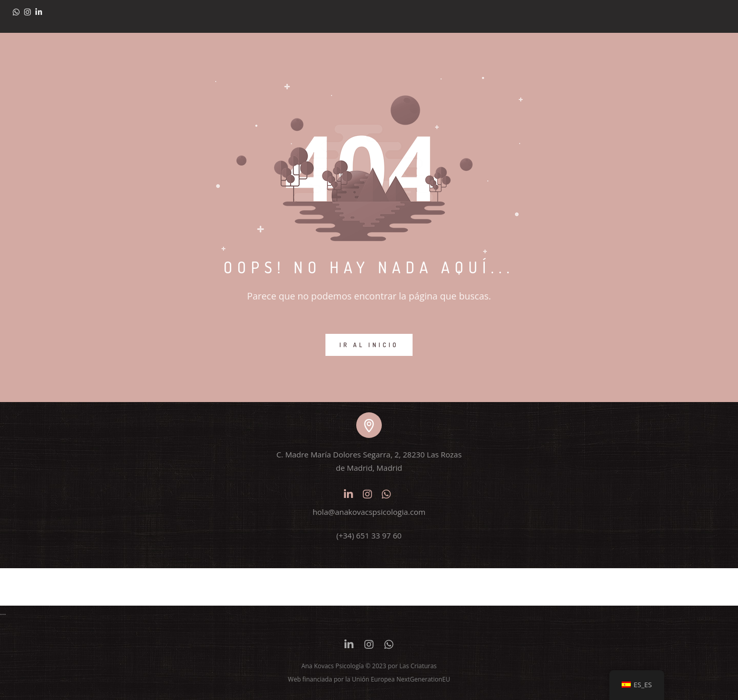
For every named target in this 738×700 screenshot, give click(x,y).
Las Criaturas (418, 666)
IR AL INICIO (369, 345)
